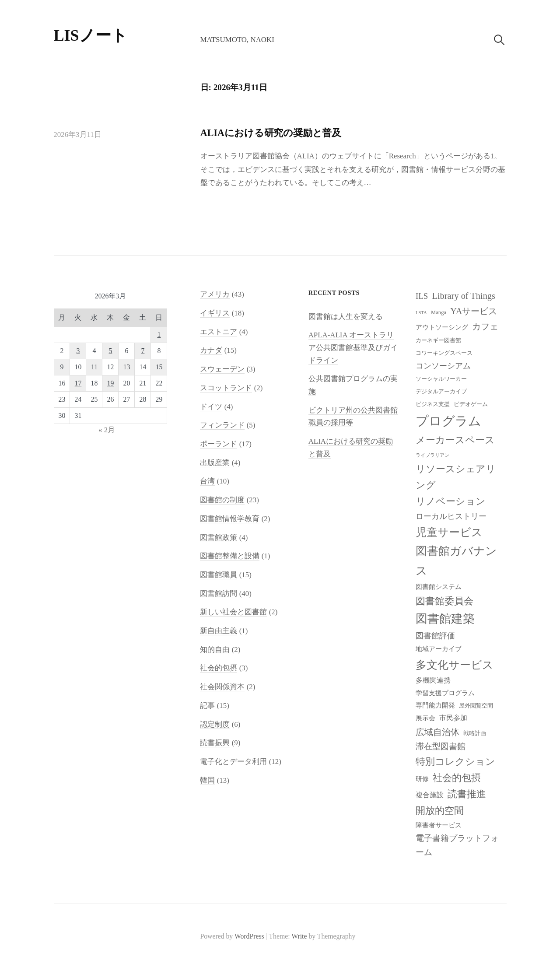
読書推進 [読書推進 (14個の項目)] (467, 794)
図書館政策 (219, 538)
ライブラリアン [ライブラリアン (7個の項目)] (432, 455)
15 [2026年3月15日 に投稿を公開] (159, 367)
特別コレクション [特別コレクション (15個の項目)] (455, 762)
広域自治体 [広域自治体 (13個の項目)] (437, 732)
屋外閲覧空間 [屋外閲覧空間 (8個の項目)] (476, 706)
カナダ (211, 350)
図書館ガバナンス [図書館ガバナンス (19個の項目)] (456, 561)
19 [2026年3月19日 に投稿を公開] (111, 383)
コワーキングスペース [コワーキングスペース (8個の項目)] (444, 353)
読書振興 (215, 743)
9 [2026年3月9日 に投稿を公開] (62, 367)
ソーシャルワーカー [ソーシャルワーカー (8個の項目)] (441, 379)
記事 (207, 706)
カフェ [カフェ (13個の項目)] (485, 326)
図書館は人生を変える (346, 317)
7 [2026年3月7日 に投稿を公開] (143, 351)
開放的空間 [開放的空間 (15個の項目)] (440, 811)
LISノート (91, 35)
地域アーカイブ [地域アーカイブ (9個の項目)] (439, 649)
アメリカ (215, 294)
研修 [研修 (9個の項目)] (422, 779)
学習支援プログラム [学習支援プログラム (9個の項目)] (445, 693)
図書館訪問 (219, 594)
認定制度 (215, 724)
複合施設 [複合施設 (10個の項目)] (430, 795)
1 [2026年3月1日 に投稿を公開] (159, 335)
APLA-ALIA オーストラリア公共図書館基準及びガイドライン (353, 347)
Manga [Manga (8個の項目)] (439, 312)
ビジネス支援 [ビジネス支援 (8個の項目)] (433, 404)
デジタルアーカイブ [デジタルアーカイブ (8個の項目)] (441, 392)
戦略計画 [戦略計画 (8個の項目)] (475, 733)
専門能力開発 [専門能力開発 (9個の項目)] (435, 705)
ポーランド (219, 444)
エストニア (219, 332)
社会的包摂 (219, 668)
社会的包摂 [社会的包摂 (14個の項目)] (457, 778)
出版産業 (215, 463)
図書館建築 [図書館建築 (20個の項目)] (445, 619)
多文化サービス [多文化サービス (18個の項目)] (455, 665)
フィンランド (222, 425)
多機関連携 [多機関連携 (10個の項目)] (433, 680)
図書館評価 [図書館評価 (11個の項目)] (435, 636)
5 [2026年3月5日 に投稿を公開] (111, 351)
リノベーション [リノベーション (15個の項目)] (451, 501)
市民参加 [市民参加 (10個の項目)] (453, 718)
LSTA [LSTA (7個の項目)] (421, 313)
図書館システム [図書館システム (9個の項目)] (439, 587)
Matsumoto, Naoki (237, 40)
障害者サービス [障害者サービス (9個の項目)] (439, 825)
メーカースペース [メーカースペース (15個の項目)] (455, 440)
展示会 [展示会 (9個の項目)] (425, 718)
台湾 (207, 481)
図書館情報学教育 (230, 519)
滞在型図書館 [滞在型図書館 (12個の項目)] (441, 746)
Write (299, 936)
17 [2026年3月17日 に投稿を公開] (78, 383)
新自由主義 (219, 631)
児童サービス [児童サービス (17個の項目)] (449, 532)
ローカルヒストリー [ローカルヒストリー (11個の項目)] (451, 516)
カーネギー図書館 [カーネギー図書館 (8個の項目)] (438, 340)
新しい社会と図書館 (233, 612)
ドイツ (211, 407)
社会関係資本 (222, 687)
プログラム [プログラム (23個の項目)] (448, 421)
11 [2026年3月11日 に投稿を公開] (94, 367)
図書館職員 (219, 575)
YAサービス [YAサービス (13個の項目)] (474, 311)
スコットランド (226, 388)
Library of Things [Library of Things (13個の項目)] (464, 296)
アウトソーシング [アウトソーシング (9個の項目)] (442, 327)
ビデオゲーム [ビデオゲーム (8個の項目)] (471, 404)
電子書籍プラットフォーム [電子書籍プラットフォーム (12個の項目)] (457, 845)
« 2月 (107, 430)
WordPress (249, 936)
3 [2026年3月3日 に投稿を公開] (78, 351)
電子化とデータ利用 (233, 762)
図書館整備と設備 (230, 556)
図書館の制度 (222, 500)
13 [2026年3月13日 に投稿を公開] (127, 367)
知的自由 (215, 650)
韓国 (207, 780)
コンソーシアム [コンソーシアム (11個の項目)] (443, 366)
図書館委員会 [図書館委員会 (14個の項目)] (444, 601)
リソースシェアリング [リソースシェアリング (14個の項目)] (456, 477)
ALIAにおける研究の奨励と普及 (271, 133)
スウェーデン (222, 369)
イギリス (215, 313)
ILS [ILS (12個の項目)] (422, 296)
